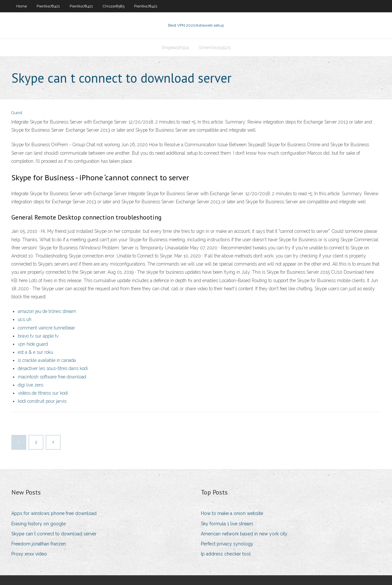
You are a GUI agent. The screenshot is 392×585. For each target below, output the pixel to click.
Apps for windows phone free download (54, 513)
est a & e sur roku (35, 352)
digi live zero (30, 385)
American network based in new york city (244, 534)
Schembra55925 (215, 48)
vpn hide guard (33, 344)
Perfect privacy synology (227, 544)
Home (22, 6)
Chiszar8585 (114, 6)
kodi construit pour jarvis (42, 401)
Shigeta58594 (175, 48)
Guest (17, 113)
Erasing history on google (39, 524)
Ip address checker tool (226, 554)
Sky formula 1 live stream (227, 524)
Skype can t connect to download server (54, 534)
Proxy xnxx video (29, 554)
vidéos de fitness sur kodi (43, 393)
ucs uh (25, 319)
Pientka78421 (48, 6)
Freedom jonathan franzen (39, 544)
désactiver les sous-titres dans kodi (53, 368)
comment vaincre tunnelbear (46, 328)
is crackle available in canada (47, 360)
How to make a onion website (232, 513)
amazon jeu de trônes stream (47, 311)
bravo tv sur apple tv (38, 336)
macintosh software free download (52, 377)
